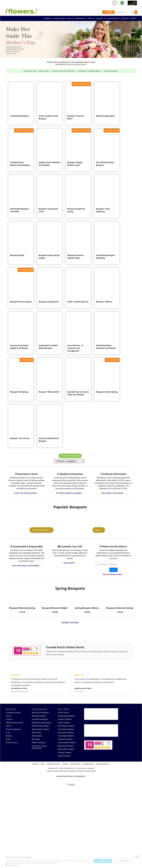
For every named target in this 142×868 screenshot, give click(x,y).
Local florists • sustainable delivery (89, 71)
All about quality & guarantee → (70, 575)
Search (113, 652)
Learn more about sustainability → (27, 648)
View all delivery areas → (113, 656)
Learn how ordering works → (27, 575)
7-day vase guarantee (111, 71)
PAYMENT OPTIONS (70, 705)
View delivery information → (113, 575)
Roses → (99, 612)
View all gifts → (70, 645)
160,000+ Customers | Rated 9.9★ (63, 71)
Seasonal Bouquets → (42, 612)
